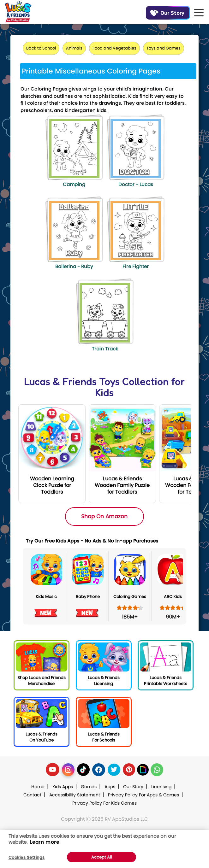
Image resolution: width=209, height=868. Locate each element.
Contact (32, 795)
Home (38, 787)
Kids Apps (63, 787)
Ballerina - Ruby (74, 266)
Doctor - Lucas (136, 184)
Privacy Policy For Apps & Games (143, 795)
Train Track (105, 349)
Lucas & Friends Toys (72, 381)
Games (89, 787)
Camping (74, 184)
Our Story (167, 13)
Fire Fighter (136, 266)
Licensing (161, 787)
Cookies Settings (27, 857)
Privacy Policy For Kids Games (104, 803)
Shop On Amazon (104, 516)
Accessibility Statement (75, 795)
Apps (110, 787)
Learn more (45, 842)
